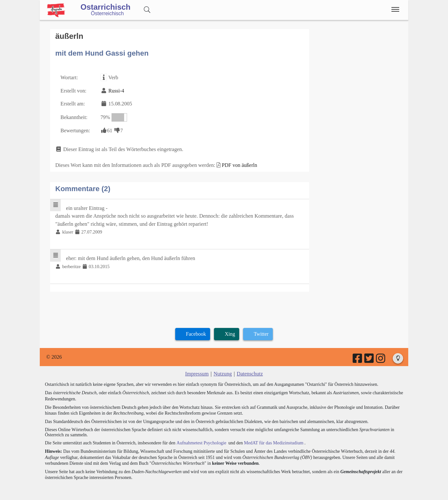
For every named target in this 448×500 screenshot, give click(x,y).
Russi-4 (116, 90)
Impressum (197, 370)
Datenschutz (249, 370)
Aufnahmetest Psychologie (200, 439)
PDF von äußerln (236, 163)
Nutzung (223, 370)
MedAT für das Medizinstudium (272, 439)
